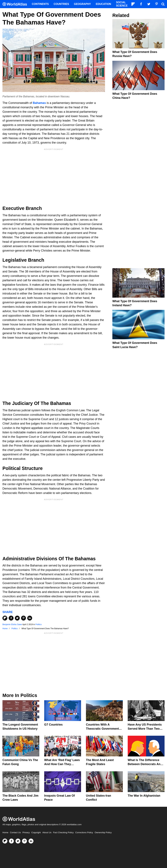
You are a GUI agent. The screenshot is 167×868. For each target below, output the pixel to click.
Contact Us (15, 832)
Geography (82, 4)
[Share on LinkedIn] (30, 618)
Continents (40, 4)
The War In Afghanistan (144, 796)
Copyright (36, 832)
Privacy (26, 832)
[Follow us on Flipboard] (5, 841)
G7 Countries (53, 725)
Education (103, 4)
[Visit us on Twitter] (18, 841)
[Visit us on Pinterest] (24, 841)
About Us (47, 832)
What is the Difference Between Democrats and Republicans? (145, 764)
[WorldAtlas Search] (163, 4)
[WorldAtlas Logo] (16, 4)
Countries (61, 4)
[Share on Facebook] (11, 618)
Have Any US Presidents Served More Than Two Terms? (145, 729)
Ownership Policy (103, 832)
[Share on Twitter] (17, 618)
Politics (38, 624)
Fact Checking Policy (63, 832)
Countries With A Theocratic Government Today (102, 729)
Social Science (122, 4)
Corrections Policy (84, 832)
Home (5, 832)
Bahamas (39, 103)
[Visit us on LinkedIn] (31, 841)
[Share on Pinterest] (23, 618)
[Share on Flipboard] (5, 618)
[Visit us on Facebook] (11, 841)
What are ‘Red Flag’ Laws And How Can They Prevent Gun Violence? (62, 764)
